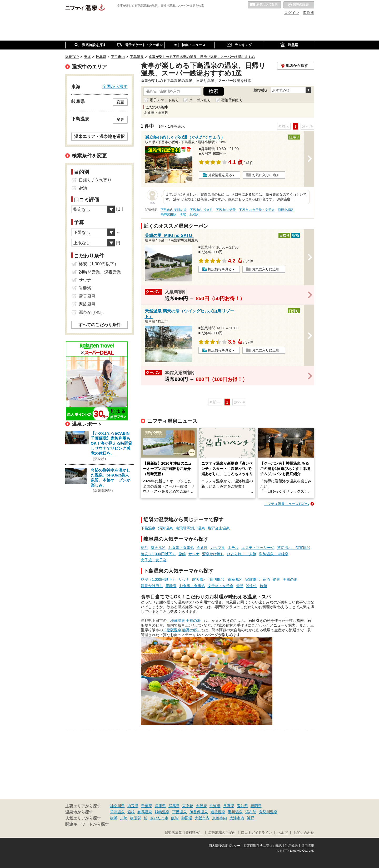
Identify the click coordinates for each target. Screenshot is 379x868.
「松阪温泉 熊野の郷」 (182, 630)
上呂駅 (194, 215)
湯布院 (251, 812)
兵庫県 (160, 806)
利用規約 (291, 846)
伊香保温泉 (199, 812)
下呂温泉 (148, 528)
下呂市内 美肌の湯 (174, 210)
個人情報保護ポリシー (225, 846)
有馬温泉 (145, 812)
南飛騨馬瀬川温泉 (190, 528)
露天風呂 (158, 548)
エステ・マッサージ (258, 548)
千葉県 (147, 806)
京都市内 (220, 818)
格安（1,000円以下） (158, 554)
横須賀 (136, 818)
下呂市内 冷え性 (201, 210)
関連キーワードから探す (87, 824)
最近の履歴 (299, 5)
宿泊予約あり (232, 100)
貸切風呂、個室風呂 (294, 548)
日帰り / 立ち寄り (95, 180)
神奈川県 (117, 806)
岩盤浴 (85, 288)
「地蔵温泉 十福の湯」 (186, 621)
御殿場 (187, 818)
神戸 (251, 818)
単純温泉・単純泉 (274, 554)
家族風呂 (253, 579)
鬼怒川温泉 (268, 812)
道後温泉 (218, 812)
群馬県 (174, 806)
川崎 (124, 818)
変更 (120, 102)
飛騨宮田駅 (168, 215)
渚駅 (183, 215)
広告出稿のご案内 (222, 833)
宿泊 (144, 548)
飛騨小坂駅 (286, 210)
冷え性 (202, 548)
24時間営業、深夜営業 (100, 272)
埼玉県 (133, 806)
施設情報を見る (220, 175)
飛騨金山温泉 (219, 528)
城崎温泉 (162, 812)
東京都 (188, 806)
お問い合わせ (304, 833)
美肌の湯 (290, 579)
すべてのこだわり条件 (99, 325)
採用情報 (308, 846)
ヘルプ (283, 833)
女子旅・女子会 (154, 560)
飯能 (175, 818)
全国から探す (115, 86)
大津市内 (237, 818)
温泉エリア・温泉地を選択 (99, 136)
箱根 (131, 812)
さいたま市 (159, 818)
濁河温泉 (166, 528)
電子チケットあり (164, 100)
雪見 (240, 586)
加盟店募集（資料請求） (184, 833)
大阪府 (201, 806)
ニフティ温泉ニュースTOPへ (287, 504)
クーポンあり (200, 100)
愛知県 (242, 806)
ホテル (233, 548)
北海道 (215, 806)
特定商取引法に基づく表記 (263, 846)
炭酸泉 (171, 586)
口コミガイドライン (256, 833)
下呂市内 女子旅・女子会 (257, 210)
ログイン (292, 13)
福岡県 (256, 806)
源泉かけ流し (213, 554)
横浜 (114, 818)
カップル (218, 548)
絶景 (276, 579)
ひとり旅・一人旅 (242, 554)
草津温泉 (117, 812)
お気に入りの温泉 (264, 5)
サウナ (194, 554)
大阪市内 (202, 818)
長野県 (229, 806)
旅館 (182, 554)
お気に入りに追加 (266, 175)
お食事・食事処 (181, 548)
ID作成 (308, 13)
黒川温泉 (235, 812)
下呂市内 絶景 (226, 210)
